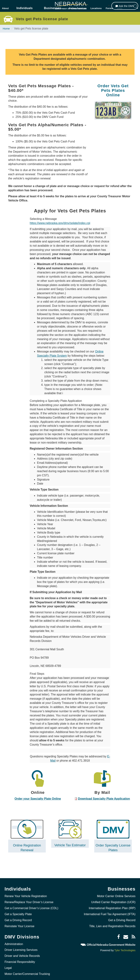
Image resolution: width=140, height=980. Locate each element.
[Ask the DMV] (124, 6)
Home (7, 29)
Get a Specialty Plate (18, 911)
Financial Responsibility (20, 959)
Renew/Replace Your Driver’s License (29, 899)
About (5, 8)
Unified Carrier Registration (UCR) (113, 899)
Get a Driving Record (18, 917)
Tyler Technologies (125, 947)
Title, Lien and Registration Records (112, 923)
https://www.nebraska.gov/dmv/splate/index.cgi (60, 223)
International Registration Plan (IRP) (112, 905)
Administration (14, 941)
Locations (96, 8)
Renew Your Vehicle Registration (26, 893)
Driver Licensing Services (21, 947)
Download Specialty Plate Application (104, 799)
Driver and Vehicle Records (22, 953)
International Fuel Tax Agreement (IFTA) (110, 911)
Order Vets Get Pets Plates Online (113, 90)
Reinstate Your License (20, 923)
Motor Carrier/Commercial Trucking (27, 970)
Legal (8, 965)
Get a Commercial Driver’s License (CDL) (31, 905)
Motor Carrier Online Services (116, 893)
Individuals (25, 8)
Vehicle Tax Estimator (70, 842)
